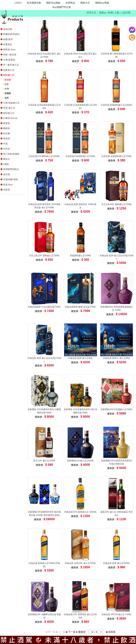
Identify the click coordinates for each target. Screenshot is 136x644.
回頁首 (112, 632)
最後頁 (82, 632)
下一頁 (72, 632)
